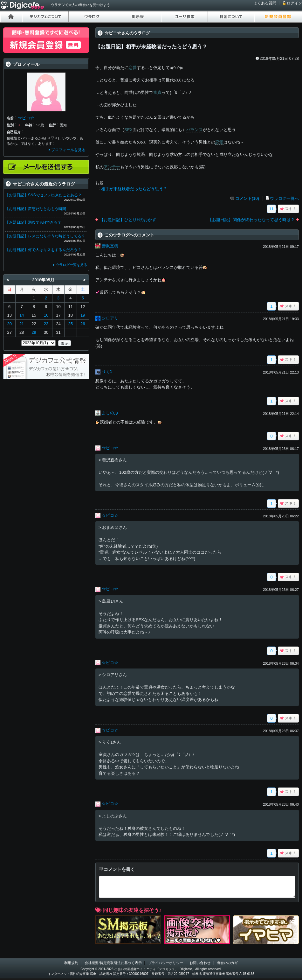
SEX (128, 130)
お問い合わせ (200, 963)
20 (9, 324)
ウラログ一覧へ (284, 198)
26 (83, 324)
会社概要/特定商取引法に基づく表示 (113, 963)
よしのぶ (110, 413)
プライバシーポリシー (166, 963)
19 (83, 315)
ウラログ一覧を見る (71, 265)
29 (34, 332)
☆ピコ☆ (110, 448)
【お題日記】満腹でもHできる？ (33, 222)
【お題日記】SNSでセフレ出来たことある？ (43, 195)
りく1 (107, 371)
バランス (195, 130)
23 (46, 324)
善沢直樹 (110, 246)
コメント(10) (247, 198)
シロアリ (110, 318)
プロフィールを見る (68, 150)
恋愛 (133, 68)
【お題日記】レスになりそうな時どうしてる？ (45, 236)
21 (22, 324)
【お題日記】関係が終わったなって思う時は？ (251, 220)
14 (22, 315)
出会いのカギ (227, 963)
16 (46, 315)
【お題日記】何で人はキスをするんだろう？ (43, 250)
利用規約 (71, 963)
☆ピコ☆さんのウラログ (127, 33)
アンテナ (112, 167)
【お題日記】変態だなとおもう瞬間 (36, 209)
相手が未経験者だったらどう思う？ (134, 189)
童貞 (157, 92)
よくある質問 (265, 3)
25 (71, 324)
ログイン (294, 3)
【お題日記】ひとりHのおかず (128, 220)
